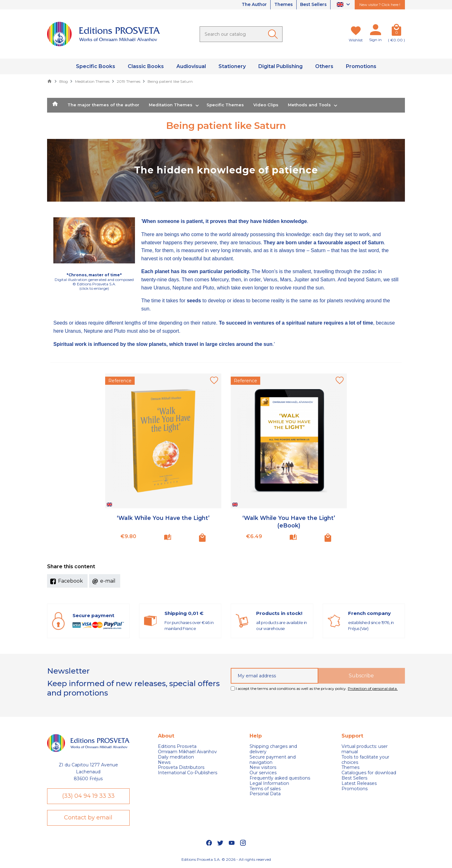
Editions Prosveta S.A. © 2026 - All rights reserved (226, 860)
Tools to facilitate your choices (365, 760)
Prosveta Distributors (181, 767)
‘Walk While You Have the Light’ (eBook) (289, 522)
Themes (282, 5)
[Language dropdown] (344, 5)
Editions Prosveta (177, 746)
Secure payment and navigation (273, 760)
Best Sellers (313, 5)
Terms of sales (265, 789)
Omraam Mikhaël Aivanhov (187, 752)
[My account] (375, 31)
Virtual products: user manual (365, 749)
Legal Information (269, 783)
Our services (263, 773)
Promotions (355, 789)
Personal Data (265, 794)
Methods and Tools (309, 105)
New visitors (263, 767)
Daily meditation (176, 757)
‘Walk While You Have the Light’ (163, 518)
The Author (252, 5)
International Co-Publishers (188, 773)
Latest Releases (359, 783)
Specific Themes (225, 105)
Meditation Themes (171, 105)
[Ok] (274, 34)
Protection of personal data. (373, 688)
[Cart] (396, 31)
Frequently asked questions (280, 778)
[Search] (241, 34)
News (164, 762)
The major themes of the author (103, 105)
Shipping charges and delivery (273, 749)
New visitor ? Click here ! (380, 5)
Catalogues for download (369, 773)
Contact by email (88, 818)
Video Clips (266, 105)
